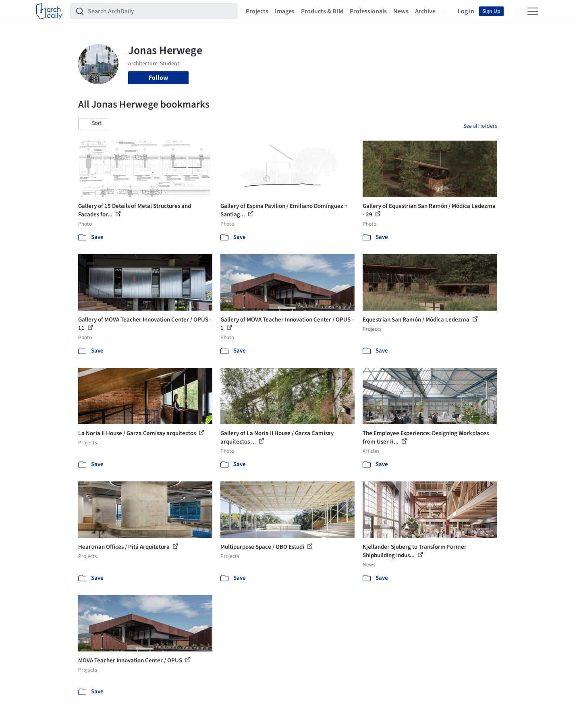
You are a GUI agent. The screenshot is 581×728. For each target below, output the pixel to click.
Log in (466, 11)
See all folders (480, 126)
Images (285, 11)
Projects (257, 11)
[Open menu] (533, 11)
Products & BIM (322, 11)
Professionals (368, 11)
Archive (425, 11)
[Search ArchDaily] (160, 11)
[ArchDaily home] (49, 11)
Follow (158, 78)
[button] (93, 124)
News (401, 11)
